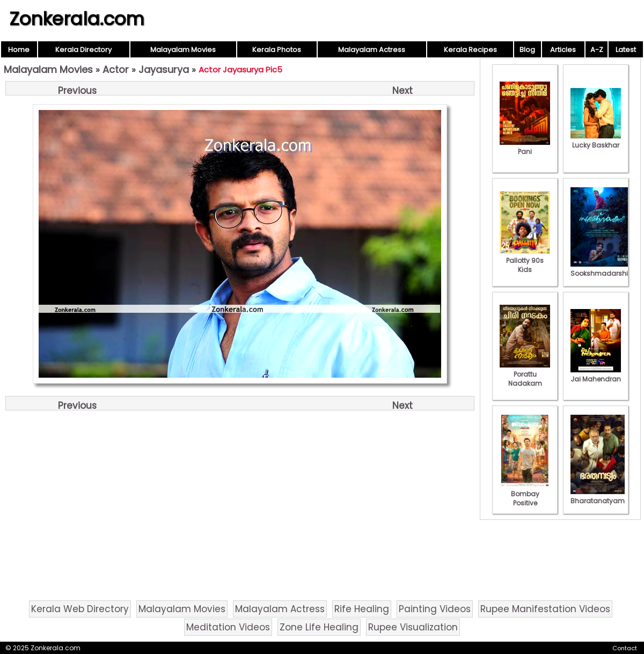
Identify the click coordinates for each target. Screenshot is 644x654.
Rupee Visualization (413, 627)
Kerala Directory (83, 50)
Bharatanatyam (598, 496)
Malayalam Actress (372, 50)
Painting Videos (435, 609)
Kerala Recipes (470, 50)
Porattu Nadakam (525, 374)
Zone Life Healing (319, 627)
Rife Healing (362, 609)
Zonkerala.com (77, 19)
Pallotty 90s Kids (525, 260)
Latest (626, 50)
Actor (116, 69)
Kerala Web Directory (80, 609)
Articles (563, 50)
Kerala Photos (277, 50)
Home (19, 50)
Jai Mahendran (596, 374)
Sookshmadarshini (602, 269)
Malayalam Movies (183, 50)
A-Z (597, 50)
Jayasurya (164, 69)
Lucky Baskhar (596, 141)
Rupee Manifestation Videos (545, 609)
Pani (525, 147)
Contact (625, 648)
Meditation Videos (228, 627)
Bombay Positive (525, 494)
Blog (527, 50)
